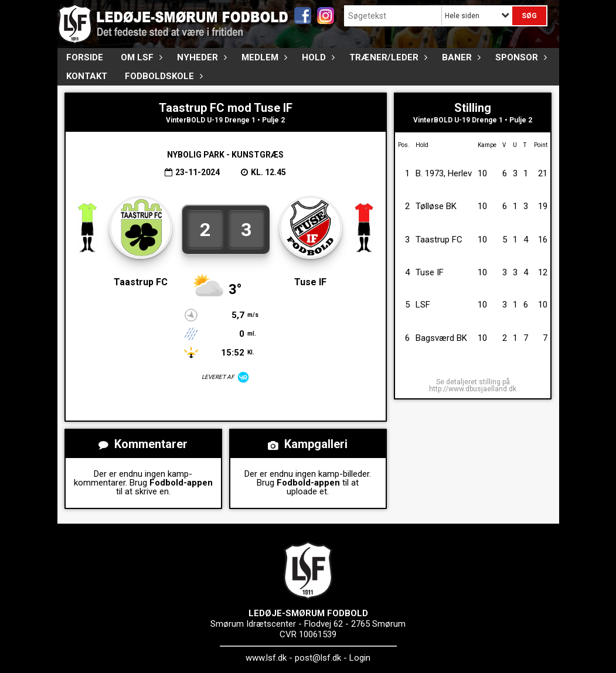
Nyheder (200, 57)
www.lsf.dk (266, 658)
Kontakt (87, 76)
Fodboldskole (162, 76)
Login (360, 658)
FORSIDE (85, 57)
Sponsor (520, 57)
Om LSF (140, 57)
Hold (317, 57)
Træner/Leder (387, 57)
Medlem (263, 57)
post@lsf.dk (318, 658)
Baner (460, 57)
